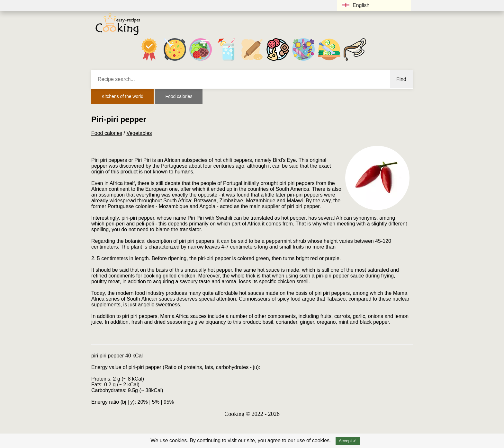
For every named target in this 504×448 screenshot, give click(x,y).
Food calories (179, 96)
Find (401, 79)
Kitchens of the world (122, 96)
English (356, 5)
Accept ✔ (348, 441)
